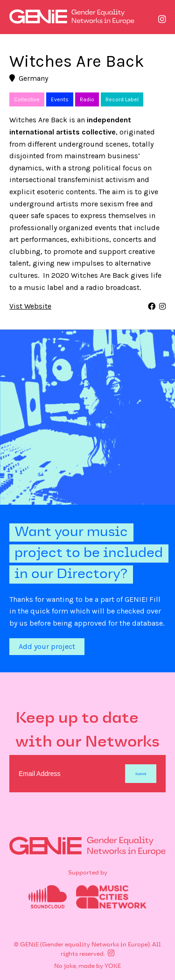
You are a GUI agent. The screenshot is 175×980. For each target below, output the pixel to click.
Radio (87, 99)
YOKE (113, 966)
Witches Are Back (77, 61)
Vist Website (30, 307)
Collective (27, 99)
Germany (29, 78)
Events (60, 99)
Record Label (122, 99)
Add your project (47, 646)
